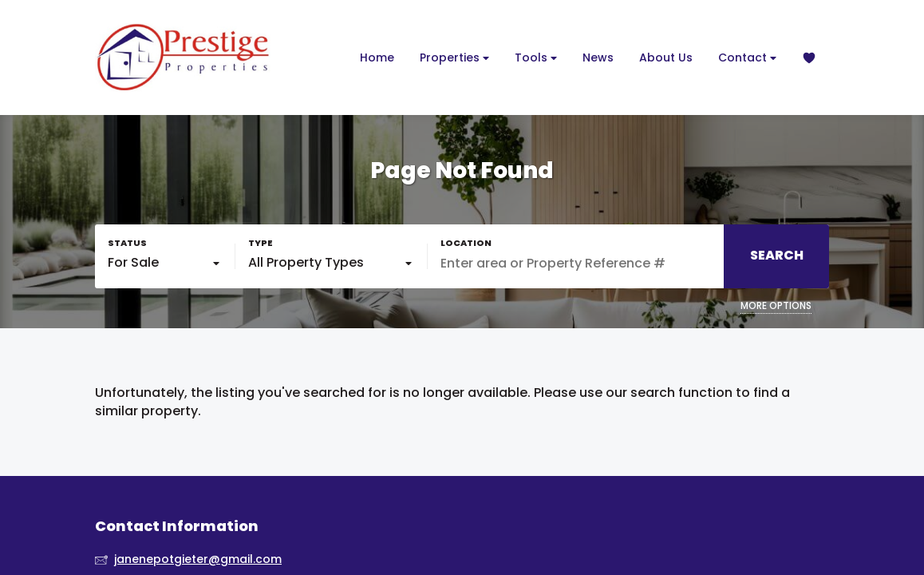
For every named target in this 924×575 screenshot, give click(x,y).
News (598, 57)
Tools (536, 58)
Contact (747, 58)
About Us (666, 57)
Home (377, 57)
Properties (454, 58)
